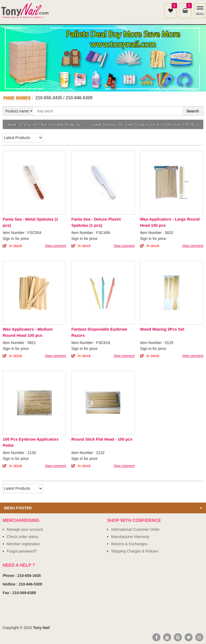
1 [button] (100, 86)
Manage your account (25, 529)
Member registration (23, 544)
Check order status (23, 537)
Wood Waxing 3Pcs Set (162, 329)
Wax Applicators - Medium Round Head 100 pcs (28, 332)
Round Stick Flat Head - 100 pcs (102, 439)
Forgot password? (22, 551)
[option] (103, 58)
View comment (56, 246)
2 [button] (106, 86)
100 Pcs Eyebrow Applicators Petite (31, 442)
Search (193, 111)
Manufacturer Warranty (130, 537)
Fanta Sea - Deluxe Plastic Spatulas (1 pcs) (96, 222)
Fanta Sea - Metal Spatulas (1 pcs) (30, 222)
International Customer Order (135, 529)
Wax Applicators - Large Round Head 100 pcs (170, 222)
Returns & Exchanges (129, 544)
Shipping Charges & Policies (135, 551)
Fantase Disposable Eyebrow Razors (99, 332)
